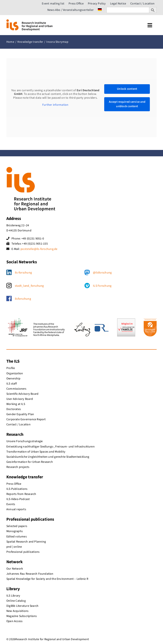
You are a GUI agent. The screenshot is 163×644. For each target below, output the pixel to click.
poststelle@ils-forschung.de (39, 249)
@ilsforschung (102, 273)
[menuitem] (100, 10)
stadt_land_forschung (29, 286)
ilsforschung (23, 299)
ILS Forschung (102, 286)
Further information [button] (55, 105)
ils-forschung (23, 273)
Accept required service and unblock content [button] (127, 104)
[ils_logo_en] (29, 21)
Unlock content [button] (127, 89)
